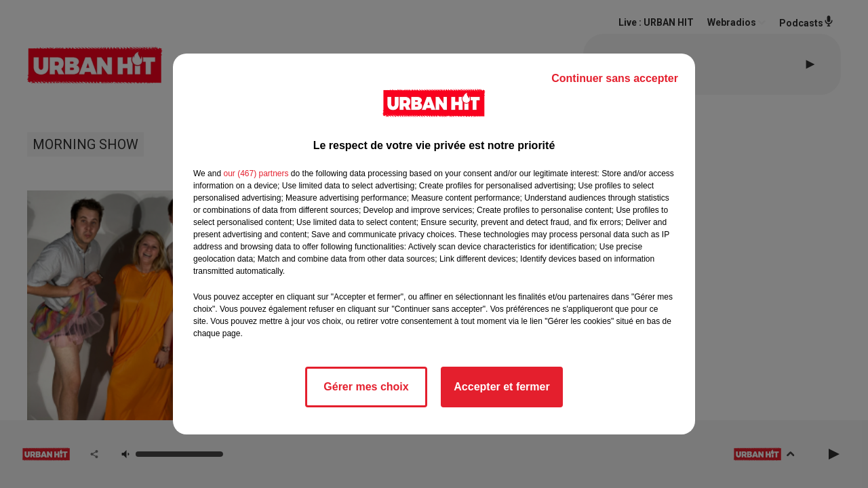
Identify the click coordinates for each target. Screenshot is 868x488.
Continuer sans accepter (615, 78)
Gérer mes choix (366, 387)
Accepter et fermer (501, 387)
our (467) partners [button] (256, 174)
